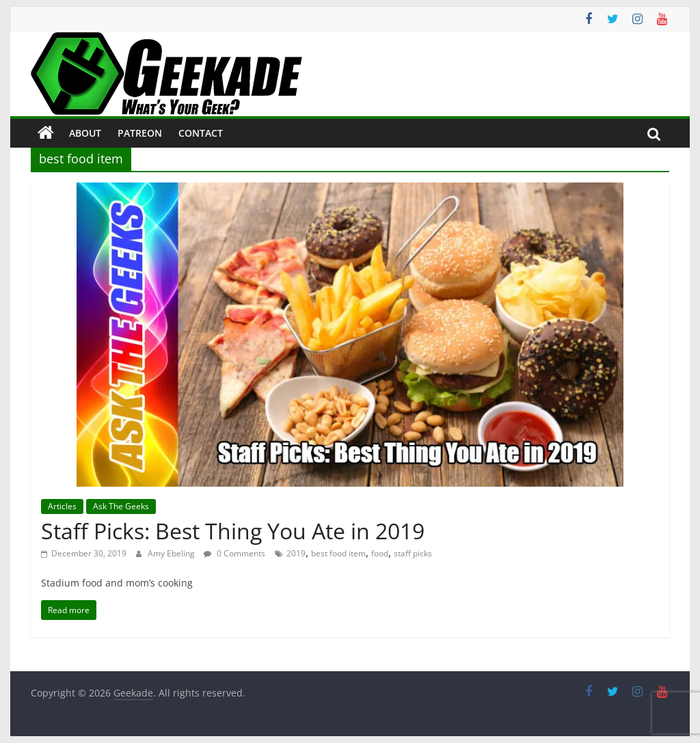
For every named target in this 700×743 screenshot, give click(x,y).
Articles (62, 506)
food (380, 553)
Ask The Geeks (121, 506)
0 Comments (234, 553)
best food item (338, 553)
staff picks (413, 553)
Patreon (140, 133)
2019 (296, 553)
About (85, 133)
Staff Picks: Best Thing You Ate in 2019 (233, 531)
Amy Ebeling (172, 553)
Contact (201, 133)
